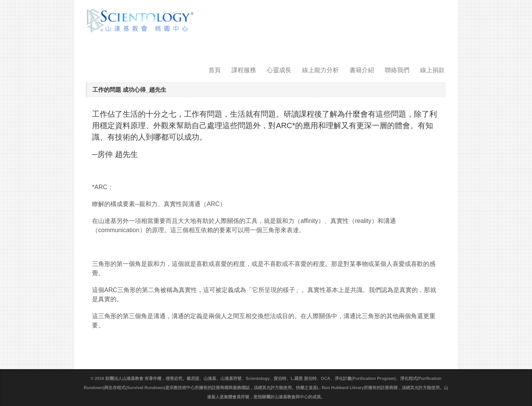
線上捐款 (432, 70)
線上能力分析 (320, 70)
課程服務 (244, 70)
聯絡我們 (397, 70)
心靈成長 (279, 70)
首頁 (215, 70)
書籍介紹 (362, 70)
